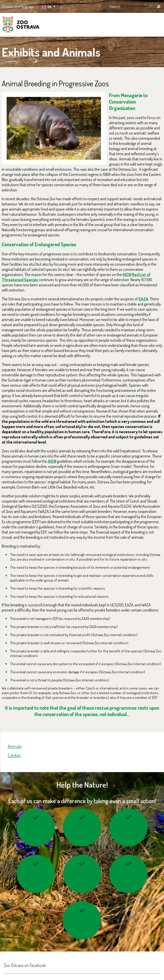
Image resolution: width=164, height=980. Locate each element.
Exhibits (14, 755)
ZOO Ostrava (21, 25)
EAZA (143, 299)
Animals (15, 746)
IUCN (52, 461)
